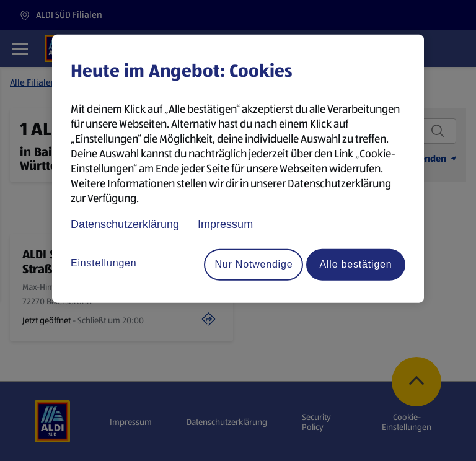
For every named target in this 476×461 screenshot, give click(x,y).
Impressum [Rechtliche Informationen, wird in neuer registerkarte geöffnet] (225, 224)
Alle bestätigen (356, 264)
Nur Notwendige (253, 264)
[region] (238, 168)
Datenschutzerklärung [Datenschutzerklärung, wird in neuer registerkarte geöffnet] (125, 224)
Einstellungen (104, 263)
